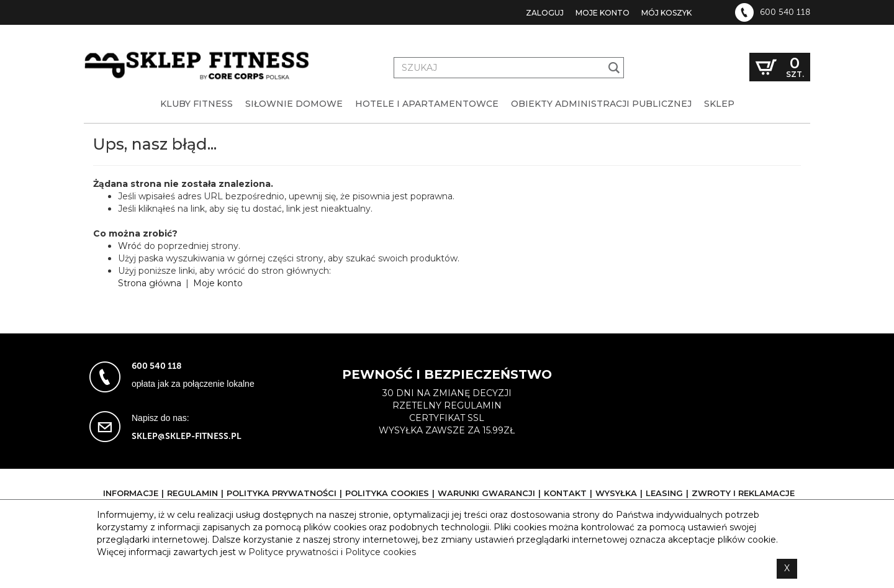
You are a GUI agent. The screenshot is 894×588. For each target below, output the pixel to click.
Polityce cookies (381, 552)
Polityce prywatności (293, 552)
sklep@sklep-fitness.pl (187, 436)
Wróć (130, 246)
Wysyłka (616, 493)
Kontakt (565, 493)
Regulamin (192, 493)
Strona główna (150, 283)
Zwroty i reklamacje (743, 493)
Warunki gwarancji (486, 493)
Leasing (664, 493)
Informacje (131, 493)
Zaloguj (545, 13)
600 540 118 (785, 12)
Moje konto (603, 13)
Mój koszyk (666, 13)
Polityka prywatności (282, 493)
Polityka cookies (387, 493)
